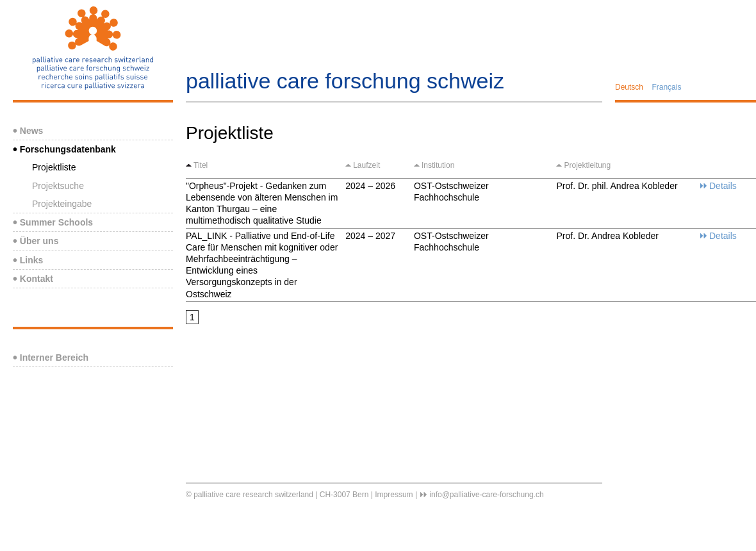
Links (28, 260)
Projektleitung (587, 165)
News (28, 131)
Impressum (394, 495)
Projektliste (54, 167)
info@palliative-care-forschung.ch (486, 495)
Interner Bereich (51, 358)
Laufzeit (366, 165)
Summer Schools (53, 222)
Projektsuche (58, 186)
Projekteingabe (62, 204)
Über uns (36, 241)
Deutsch (629, 87)
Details (723, 186)
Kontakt (33, 279)
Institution (438, 165)
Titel (201, 165)
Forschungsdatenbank (64, 149)
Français (666, 87)
